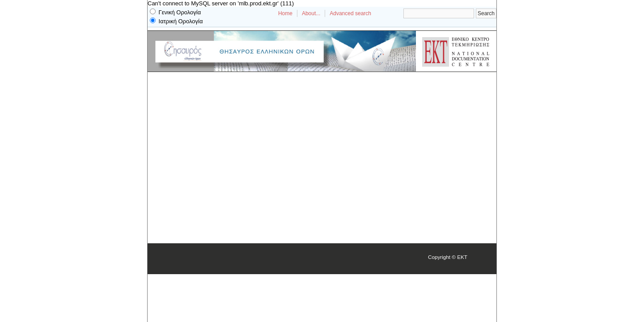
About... (311, 13)
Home (285, 13)
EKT (462, 257)
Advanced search (350, 13)
